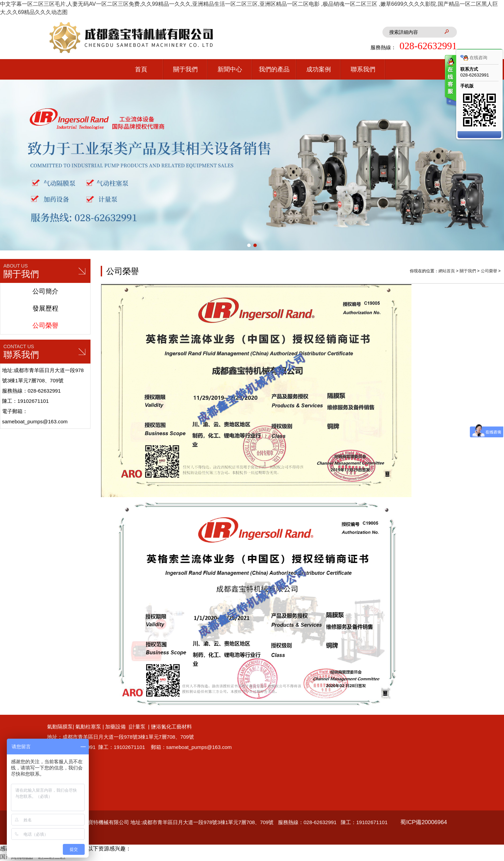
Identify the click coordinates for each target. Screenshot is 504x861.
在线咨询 (474, 58)
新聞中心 (230, 69)
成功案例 (319, 69)
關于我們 (185, 69)
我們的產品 (274, 69)
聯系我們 (363, 69)
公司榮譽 (45, 325)
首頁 (141, 69)
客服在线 (450, 81)
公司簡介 (45, 291)
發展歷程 (45, 308)
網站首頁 (447, 271)
